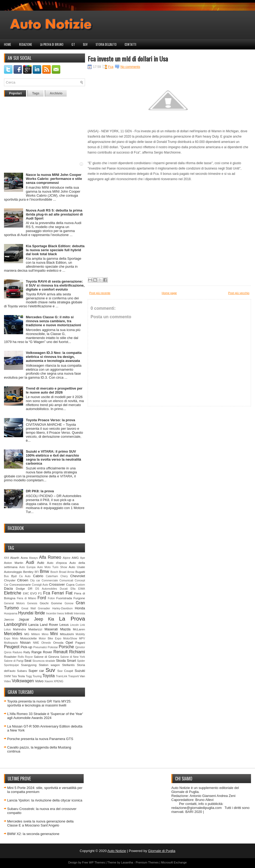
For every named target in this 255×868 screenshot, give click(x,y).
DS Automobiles (46, 589)
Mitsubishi (67, 634)
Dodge (20, 588)
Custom (80, 585)
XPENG (58, 681)
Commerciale (50, 580)
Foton (51, 598)
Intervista (79, 613)
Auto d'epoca (57, 563)
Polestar (53, 647)
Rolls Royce (25, 657)
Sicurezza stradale (44, 661)
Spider (81, 661)
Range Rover (42, 652)
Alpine (67, 558)
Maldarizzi (35, 629)
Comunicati (66, 580)
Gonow (69, 603)
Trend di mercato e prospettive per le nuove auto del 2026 (54, 390)
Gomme (57, 603)
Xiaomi (49, 681)
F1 (40, 593)
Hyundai (26, 613)
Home (8, 44)
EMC (26, 594)
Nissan (25, 642)
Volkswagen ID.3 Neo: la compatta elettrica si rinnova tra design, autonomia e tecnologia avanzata (54, 357)
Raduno (17, 652)
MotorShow (70, 638)
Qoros (8, 652)
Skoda (61, 661)
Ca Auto (25, 576)
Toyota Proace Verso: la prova (50, 420)
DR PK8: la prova (40, 491)
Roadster (10, 657)
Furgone (79, 598)
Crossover (57, 584)
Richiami (77, 652)
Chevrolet (78, 576)
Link (82, 625)
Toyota (49, 676)
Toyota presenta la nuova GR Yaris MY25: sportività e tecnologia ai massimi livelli (39, 703)
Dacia (8, 588)
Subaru (22, 671)
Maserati (51, 629)
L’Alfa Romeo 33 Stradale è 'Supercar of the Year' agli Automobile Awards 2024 (45, 716)
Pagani (80, 642)
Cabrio (38, 576)
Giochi (44, 603)
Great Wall (28, 608)
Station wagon (49, 665)
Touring (37, 676)
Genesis (32, 603)
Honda (80, 608)
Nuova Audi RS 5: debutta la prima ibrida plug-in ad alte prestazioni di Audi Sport (54, 214)
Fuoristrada (64, 598)
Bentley (28, 572)
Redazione (26, 44)
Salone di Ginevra (46, 657)
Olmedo (46, 643)
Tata (14, 676)
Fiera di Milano (26, 598)
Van (82, 676)
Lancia (33, 625)
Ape (83, 558)
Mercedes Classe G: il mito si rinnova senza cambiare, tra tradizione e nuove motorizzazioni (53, 321)
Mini (54, 634)
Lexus (64, 625)
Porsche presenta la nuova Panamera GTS (40, 739)
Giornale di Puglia (162, 851)
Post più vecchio (239, 293)
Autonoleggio (13, 572)
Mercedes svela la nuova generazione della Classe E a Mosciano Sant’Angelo (40, 823)
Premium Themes (147, 862)
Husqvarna (11, 613)
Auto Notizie (117, 851)
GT (73, 44)
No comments (130, 67)
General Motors (14, 603)
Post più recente (100, 293)
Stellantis (68, 665)
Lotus (7, 629)
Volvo (39, 681)
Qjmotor (80, 647)
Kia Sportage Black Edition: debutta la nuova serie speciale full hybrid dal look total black (55, 250)
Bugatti (80, 572)
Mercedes (13, 634)
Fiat (69, 593)
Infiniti (69, 613)
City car (35, 580)
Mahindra (20, 629)
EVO (34, 593)
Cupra (70, 584)
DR (30, 588)
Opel (69, 642)
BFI (37, 572)
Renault (61, 652)
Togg (29, 676)
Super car (36, 671)
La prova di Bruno (52, 44)
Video (7, 681)
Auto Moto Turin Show (52, 567)
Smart (71, 661)
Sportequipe (11, 665)
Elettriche (13, 593)
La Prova (72, 619)
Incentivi (51, 613)
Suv (85, 44)
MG (27, 634)
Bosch (54, 572)
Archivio (56, 93)
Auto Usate (77, 567)
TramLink (61, 676)
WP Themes (97, 862)
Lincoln (75, 625)
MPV (82, 638)
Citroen (23, 580)
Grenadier (44, 608)
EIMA (82, 589)
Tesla (21, 676)
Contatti (130, 44)
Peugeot (12, 647)
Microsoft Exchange (174, 862)
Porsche (66, 647)
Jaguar (24, 619)
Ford (42, 598)
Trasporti (73, 676)
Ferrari (58, 593)
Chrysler (10, 580)
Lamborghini (15, 624)
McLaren (79, 629)
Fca (47, 593)
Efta (73, 589)
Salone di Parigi (14, 661)
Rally (27, 652)
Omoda (58, 642)
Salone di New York (73, 657)
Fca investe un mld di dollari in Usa (128, 59)
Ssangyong (29, 665)
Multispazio (11, 643)
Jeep (39, 619)
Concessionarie (20, 584)
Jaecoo (9, 619)
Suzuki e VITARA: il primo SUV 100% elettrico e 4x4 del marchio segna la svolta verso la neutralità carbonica (53, 457)
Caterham (52, 576)
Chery (64, 576)
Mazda (65, 629)
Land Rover (49, 625)
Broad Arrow (67, 572)
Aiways (33, 558)
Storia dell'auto (106, 44)
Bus (6, 576)
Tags (36, 93)
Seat (28, 661)
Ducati (64, 589)
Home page (169, 293)
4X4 (7, 558)
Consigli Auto (40, 585)
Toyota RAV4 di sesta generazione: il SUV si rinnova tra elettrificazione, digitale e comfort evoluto (55, 285)
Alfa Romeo (50, 557)
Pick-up (26, 647)
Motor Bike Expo (50, 638)
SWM (7, 676)
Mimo (45, 634)
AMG (75, 558)
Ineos (60, 613)
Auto (41, 563)
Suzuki (80, 671)
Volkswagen (23, 681)
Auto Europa (27, 567)
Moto (15, 638)
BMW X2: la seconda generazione (33, 834)
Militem (35, 634)
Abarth (15, 558)
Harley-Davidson (63, 608)
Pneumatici (40, 647)
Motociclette (28, 638)
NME (36, 643)
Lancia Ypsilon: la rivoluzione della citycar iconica (45, 800)
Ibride (40, 613)
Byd (14, 576)
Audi (30, 562)
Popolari (15, 93)
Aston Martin (14, 563)
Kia (51, 619)
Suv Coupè (65, 671)
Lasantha (127, 862)
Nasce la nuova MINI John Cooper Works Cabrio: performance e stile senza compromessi (54, 179)
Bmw (44, 571)
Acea (24, 558)
